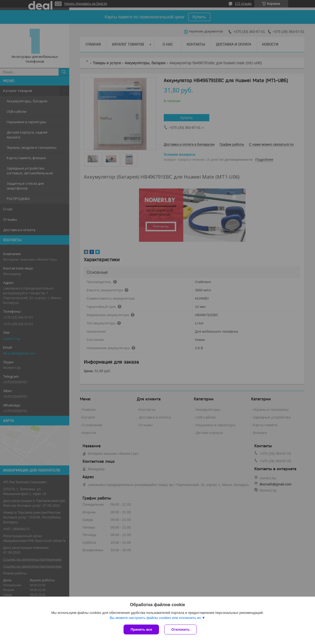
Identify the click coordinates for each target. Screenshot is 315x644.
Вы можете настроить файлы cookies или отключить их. (156, 618)
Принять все (141, 629)
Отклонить (180, 629)
